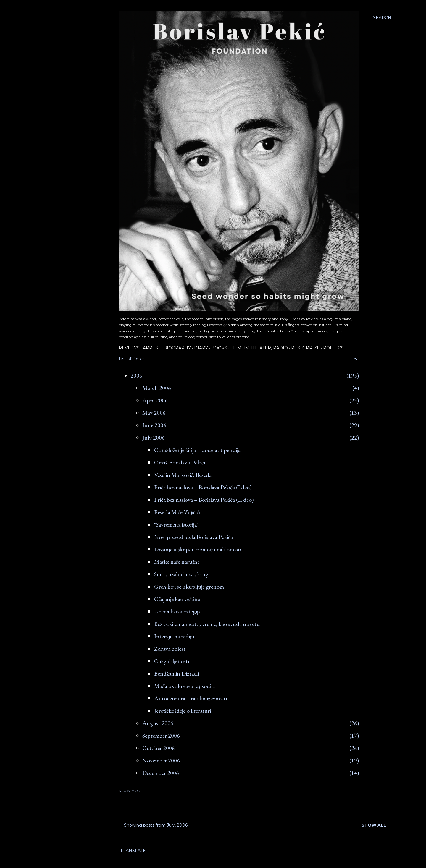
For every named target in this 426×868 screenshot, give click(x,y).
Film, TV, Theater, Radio (259, 348)
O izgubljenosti (172, 661)
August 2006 (158, 723)
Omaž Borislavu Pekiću (181, 462)
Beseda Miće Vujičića (178, 512)
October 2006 (159, 748)
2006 (136, 375)
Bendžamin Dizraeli (176, 673)
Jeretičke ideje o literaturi (183, 711)
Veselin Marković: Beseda (183, 475)
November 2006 (161, 760)
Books (219, 348)
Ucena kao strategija (177, 611)
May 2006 (154, 413)
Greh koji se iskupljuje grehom (189, 587)
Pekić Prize (305, 348)
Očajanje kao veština (177, 599)
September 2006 (161, 736)
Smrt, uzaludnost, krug (181, 574)
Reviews (129, 348)
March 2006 (157, 388)
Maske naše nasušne (177, 562)
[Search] (382, 18)
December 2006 (161, 773)
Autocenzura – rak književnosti (191, 698)
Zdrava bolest (170, 649)
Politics (333, 348)
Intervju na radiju (174, 636)
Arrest (152, 348)
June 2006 (154, 425)
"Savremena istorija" (176, 524)
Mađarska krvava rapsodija (184, 686)
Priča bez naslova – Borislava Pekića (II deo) (204, 500)
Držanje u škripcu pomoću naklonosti (198, 549)
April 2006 (155, 400)
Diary (201, 348)
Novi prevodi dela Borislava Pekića (193, 537)
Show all (374, 825)
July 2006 (154, 438)
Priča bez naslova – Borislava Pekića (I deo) (203, 487)
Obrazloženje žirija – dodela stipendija (197, 450)
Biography (177, 348)
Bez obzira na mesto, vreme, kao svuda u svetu (207, 624)
